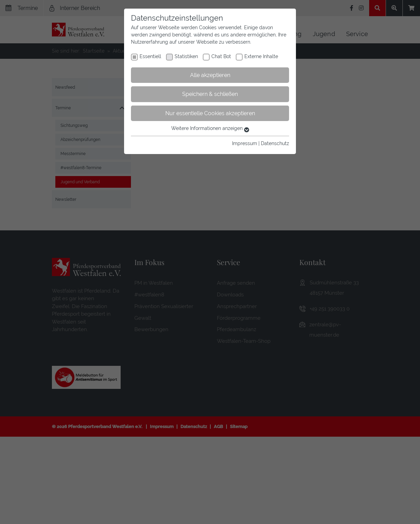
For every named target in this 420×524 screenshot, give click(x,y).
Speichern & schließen (210, 94)
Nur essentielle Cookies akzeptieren (210, 113)
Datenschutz (275, 143)
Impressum (245, 143)
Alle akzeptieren (210, 75)
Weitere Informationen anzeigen (210, 128)
